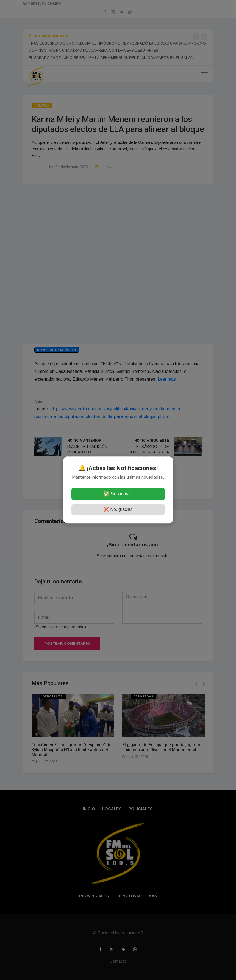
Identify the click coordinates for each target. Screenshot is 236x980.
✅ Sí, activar (118, 494)
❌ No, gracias (118, 510)
